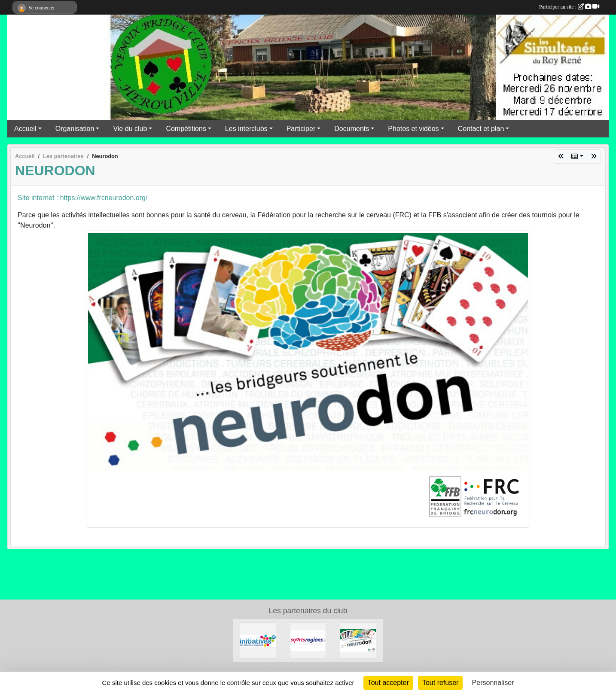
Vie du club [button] (130, 129)
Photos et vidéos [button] (413, 129)
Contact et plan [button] (481, 129)
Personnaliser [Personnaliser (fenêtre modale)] (493, 683)
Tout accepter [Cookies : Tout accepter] (388, 683)
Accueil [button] (25, 129)
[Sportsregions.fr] (308, 640)
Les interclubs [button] (246, 129)
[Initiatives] (258, 640)
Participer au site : (569, 7)
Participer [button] (301, 129)
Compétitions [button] (186, 129)
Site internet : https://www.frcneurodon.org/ (82, 198)
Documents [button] (352, 129)
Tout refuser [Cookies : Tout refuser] (440, 683)
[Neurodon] (358, 640)
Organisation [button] (75, 129)
